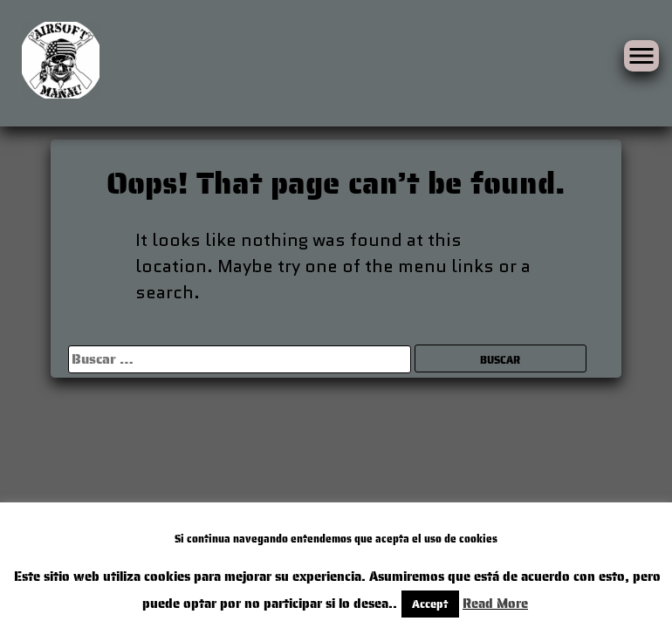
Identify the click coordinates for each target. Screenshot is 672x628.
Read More (431, 604)
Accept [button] (370, 604)
